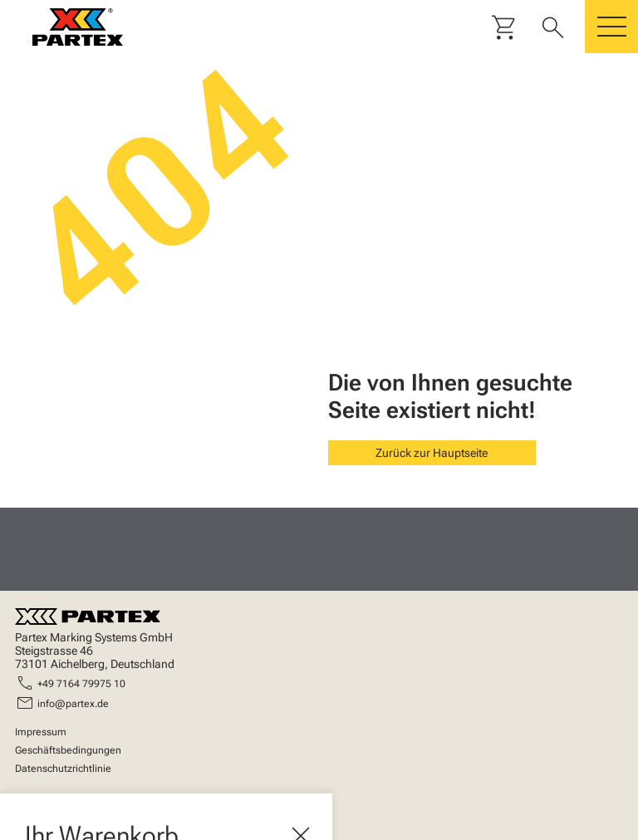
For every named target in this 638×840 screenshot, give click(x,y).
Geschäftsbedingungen (68, 750)
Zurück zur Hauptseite (432, 453)
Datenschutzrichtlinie (63, 769)
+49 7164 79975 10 (81, 684)
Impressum (41, 732)
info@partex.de (73, 704)
